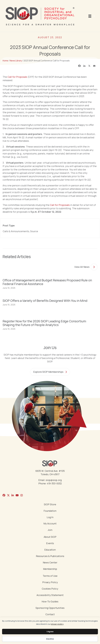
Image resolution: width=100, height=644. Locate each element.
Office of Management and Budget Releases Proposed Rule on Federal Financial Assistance (47, 282)
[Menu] (92, 16)
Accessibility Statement (50, 595)
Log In (50, 517)
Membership (50, 569)
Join (50, 530)
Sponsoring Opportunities (50, 608)
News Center (50, 563)
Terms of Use (50, 576)
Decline (50, 639)
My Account (50, 524)
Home (5, 61)
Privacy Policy (50, 582)
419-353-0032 (54, 483)
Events (50, 543)
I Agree (50, 632)
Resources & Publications (50, 556)
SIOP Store (50, 505)
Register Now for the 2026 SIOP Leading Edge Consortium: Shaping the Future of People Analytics (45, 323)
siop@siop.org (54, 480)
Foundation (50, 511)
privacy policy (57, 624)
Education (50, 550)
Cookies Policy (50, 589)
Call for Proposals (18, 77)
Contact (50, 614)
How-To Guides (50, 602)
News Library (16, 61)
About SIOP (50, 537)
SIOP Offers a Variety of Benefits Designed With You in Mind (45, 301)
